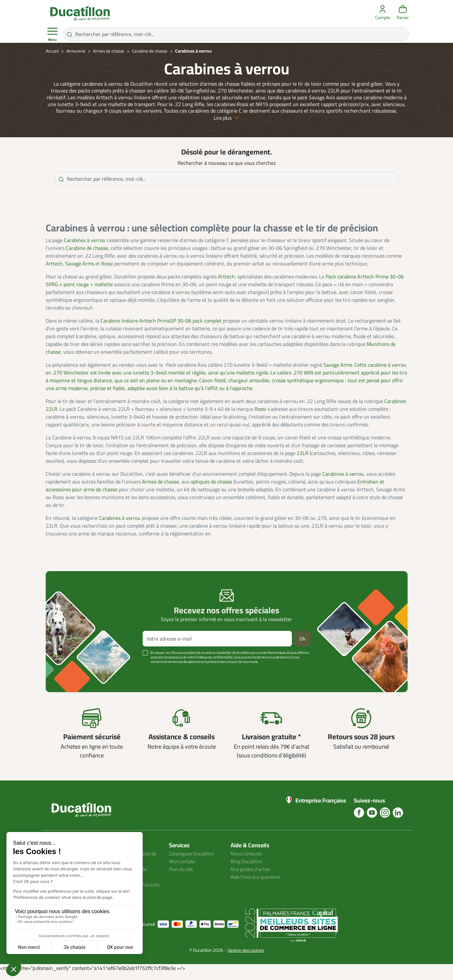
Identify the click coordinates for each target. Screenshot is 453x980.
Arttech (54, 270)
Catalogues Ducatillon (193, 861)
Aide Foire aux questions (257, 884)
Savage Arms (80, 270)
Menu (53, 34)
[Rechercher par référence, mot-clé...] (236, 34)
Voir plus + (68, 679)
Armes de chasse (161, 488)
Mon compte (183, 868)
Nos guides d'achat (251, 876)
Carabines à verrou (85, 247)
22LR (303, 460)
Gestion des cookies (246, 957)
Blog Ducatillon (247, 868)
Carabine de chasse (87, 255)
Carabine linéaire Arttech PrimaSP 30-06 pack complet (161, 327)
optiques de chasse (211, 488)
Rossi (107, 270)
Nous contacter (247, 861)
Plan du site (182, 876)
